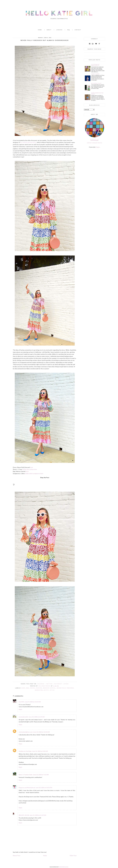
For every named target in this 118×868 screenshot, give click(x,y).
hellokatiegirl (95, 140)
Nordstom (39, 690)
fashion (39, 688)
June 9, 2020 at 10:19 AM (33, 702)
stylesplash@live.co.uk (26, 732)
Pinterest (58, 684)
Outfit (46, 690)
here (31, 467)
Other (66, 684)
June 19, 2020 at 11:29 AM (38, 815)
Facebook (41, 684)
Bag (28, 688)
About (49, 30)
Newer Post (17, 856)
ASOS (23, 688)
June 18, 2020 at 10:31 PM (44, 788)
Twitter (49, 684)
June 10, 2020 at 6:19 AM (37, 717)
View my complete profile (94, 143)
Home (40, 30)
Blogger (98, 147)
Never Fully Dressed (65, 688)
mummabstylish (24, 717)
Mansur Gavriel (49, 688)
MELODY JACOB (24, 815)
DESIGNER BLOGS (64, 867)
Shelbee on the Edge (25, 751)
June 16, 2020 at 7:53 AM (41, 775)
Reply (20, 709)
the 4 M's (22, 702)
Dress (32, 688)
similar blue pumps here (30, 469)
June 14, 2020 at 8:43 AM (40, 751)
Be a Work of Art (96, 83)
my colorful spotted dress (28, 142)
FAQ (68, 30)
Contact (78, 30)
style (52, 690)
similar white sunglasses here (34, 474)
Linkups (59, 30)
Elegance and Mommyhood (27, 788)
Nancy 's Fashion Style (26, 775)
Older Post (73, 856)
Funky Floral (95, 74)
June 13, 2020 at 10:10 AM (41, 732)
